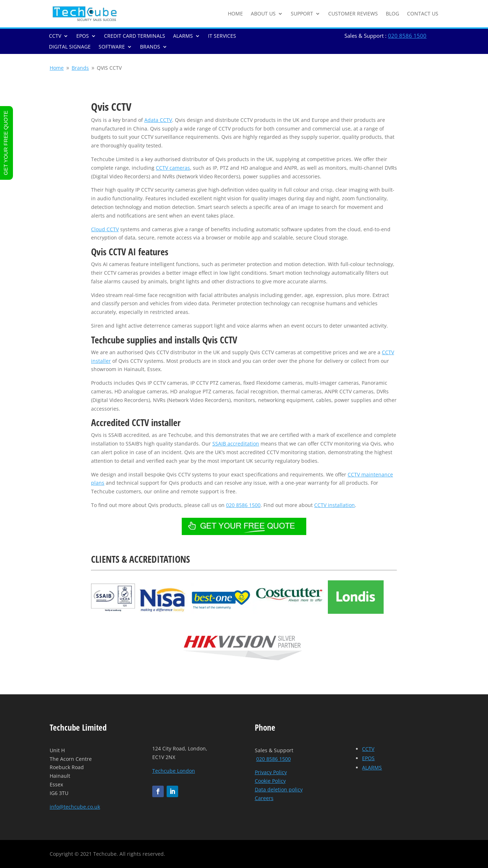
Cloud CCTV (105, 229)
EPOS (83, 36)
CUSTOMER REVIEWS (353, 13)
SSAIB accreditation (236, 444)
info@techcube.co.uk (75, 807)
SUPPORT (302, 13)
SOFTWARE (112, 47)
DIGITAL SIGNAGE (70, 47)
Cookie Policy (270, 781)
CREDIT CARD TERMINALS (135, 36)
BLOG (392, 13)
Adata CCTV (158, 120)
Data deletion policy (279, 789)
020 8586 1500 (407, 36)
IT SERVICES (222, 36)
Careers (264, 798)
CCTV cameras (173, 168)
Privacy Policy (271, 772)
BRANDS (150, 47)
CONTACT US (423, 13)
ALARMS (183, 36)
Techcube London (174, 771)
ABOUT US (263, 13)
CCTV (55, 36)
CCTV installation (335, 505)
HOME (235, 13)
